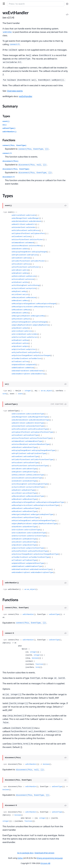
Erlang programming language (50, 858)
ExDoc (20, 858)
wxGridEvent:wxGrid (20, 270)
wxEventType (54, 614)
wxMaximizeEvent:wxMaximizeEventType (28, 496)
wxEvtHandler (26, 96)
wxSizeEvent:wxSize (20, 343)
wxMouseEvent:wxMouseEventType (25, 508)
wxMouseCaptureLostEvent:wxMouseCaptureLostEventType (35, 505)
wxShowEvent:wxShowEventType (24, 539)
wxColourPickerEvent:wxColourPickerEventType (31, 438)
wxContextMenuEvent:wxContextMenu (26, 246)
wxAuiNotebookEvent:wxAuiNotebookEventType (30, 420)
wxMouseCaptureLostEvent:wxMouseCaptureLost (31, 307)
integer (28, 391)
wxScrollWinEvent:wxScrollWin (25, 334)
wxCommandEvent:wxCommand (23, 243)
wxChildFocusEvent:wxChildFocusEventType (30, 429)
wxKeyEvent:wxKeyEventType (23, 490)
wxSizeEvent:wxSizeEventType (24, 542)
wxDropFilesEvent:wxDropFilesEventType (29, 454)
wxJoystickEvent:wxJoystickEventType (28, 487)
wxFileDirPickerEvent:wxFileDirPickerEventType (32, 460)
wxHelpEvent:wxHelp (20, 273)
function (39, 664)
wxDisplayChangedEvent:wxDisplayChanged (29, 252)
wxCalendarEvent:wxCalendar (24, 227)
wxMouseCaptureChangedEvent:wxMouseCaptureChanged (34, 304)
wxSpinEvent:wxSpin (20, 346)
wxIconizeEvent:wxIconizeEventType (27, 478)
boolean (35, 658)
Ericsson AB (45, 863)
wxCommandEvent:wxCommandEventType (27, 441)
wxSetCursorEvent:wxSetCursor (25, 337)
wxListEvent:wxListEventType (24, 493)
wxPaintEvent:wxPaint (21, 319)
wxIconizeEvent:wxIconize (23, 279)
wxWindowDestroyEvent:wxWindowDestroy (28, 374)
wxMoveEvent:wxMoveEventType (24, 512)
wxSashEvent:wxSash (20, 328)
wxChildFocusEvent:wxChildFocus (25, 231)
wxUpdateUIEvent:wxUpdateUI (24, 365)
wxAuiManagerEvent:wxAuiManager (25, 218)
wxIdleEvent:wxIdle (20, 282)
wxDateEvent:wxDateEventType (24, 447)
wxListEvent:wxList (20, 295)
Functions (9, 140)
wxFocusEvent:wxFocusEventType (25, 463)
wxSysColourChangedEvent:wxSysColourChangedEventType (35, 554)
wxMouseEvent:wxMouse (21, 310)
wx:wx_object (46, 391)
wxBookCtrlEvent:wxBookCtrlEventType (28, 423)
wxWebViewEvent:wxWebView (23, 368)
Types (6, 116)
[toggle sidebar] (3, 4)
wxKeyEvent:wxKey (19, 292)
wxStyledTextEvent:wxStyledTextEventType (30, 551)
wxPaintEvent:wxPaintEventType (25, 518)
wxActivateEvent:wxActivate (24, 215)
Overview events (15, 91)
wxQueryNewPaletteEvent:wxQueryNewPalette (30, 325)
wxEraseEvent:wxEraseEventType (25, 457)
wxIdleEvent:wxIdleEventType (24, 481)
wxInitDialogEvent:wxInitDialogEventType (30, 484)
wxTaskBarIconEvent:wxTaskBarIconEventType (30, 557)
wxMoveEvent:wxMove (20, 313)
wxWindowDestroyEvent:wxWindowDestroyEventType (32, 573)
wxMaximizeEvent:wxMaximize (24, 298)
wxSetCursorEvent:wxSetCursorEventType (29, 536)
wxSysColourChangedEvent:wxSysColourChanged (31, 356)
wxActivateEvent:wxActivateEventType (28, 414)
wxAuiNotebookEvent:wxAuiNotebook (26, 221)
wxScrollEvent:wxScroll (22, 331)
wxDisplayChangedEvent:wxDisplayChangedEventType (33, 451)
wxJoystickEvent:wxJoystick (24, 288)
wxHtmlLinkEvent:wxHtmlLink (24, 276)
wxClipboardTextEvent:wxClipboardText (28, 234)
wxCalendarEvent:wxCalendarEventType (28, 426)
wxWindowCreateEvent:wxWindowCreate (27, 371)
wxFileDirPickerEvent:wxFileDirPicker (28, 261)
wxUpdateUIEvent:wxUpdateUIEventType (28, 563)
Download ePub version (44, 853)
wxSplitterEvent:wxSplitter (24, 349)
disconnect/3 (9, 177)
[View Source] (65, 206)
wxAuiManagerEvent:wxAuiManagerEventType (30, 417)
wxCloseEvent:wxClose (21, 237)
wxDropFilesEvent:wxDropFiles (25, 255)
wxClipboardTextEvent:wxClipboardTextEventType (32, 432)
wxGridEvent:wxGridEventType (24, 469)
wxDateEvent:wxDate (20, 249)
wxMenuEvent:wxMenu (20, 301)
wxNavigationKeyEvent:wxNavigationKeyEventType (32, 515)
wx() (5, 125)
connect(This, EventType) (14, 145)
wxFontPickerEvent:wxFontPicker (25, 267)
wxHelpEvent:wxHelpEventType (24, 472)
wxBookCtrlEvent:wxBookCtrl (24, 224)
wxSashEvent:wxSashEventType (24, 527)
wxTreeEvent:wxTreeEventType (24, 560)
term (4, 394)
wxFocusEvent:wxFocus (21, 264)
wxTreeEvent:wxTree (20, 362)
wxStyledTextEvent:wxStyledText (25, 353)
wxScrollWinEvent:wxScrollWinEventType (29, 533)
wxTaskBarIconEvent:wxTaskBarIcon (26, 359)
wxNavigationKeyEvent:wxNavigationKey (28, 316)
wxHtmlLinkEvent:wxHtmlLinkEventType (28, 475)
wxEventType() (9, 128)
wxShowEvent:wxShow (20, 340)
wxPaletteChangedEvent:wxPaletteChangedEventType (33, 521)
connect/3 (7, 153)
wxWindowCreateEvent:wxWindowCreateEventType (31, 569)
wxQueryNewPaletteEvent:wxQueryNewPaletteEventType (34, 524)
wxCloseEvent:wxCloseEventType (25, 435)
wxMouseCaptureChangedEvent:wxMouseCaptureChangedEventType (38, 502)
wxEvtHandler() (9, 132)
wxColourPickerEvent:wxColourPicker (27, 240)
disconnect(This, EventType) (16, 169)
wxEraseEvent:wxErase (21, 258)
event (20, 394)
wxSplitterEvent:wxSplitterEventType (28, 548)
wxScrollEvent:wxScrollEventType (26, 530)
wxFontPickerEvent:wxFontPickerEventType (30, 466)
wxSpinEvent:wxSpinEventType (24, 545)
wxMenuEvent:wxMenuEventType (24, 499)
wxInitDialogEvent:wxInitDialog (25, 285)
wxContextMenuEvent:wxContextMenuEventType (30, 444)
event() (6, 121)
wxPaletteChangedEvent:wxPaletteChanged (29, 322)
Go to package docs (25, 853)
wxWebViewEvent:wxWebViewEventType (27, 566)
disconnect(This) (10, 161)
